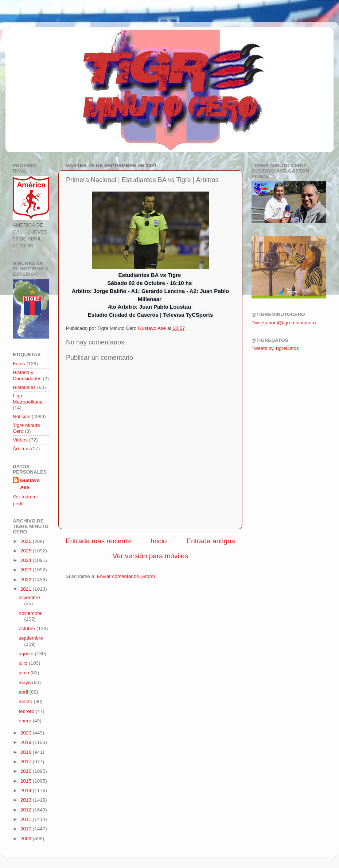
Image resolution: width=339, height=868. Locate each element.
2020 (27, 733)
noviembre (30, 613)
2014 (27, 790)
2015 (27, 781)
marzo (26, 701)
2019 (27, 742)
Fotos (19, 364)
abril (24, 692)
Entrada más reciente (98, 541)
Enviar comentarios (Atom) (126, 576)
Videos (20, 440)
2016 (27, 771)
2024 (27, 560)
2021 (27, 589)
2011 (27, 819)
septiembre (31, 638)
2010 (27, 829)
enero (26, 721)
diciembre (29, 597)
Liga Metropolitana (28, 399)
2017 (27, 762)
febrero (27, 711)
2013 (27, 800)
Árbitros (21, 449)
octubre (28, 628)
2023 (27, 570)
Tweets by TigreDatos (275, 348)
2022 (27, 580)
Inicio (159, 541)
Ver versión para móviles (150, 556)
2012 (27, 810)
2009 (27, 839)
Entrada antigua (211, 541)
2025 (27, 551)
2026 (27, 541)
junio (24, 673)
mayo (25, 682)
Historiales (24, 387)
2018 (27, 752)
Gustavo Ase (30, 484)
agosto (27, 654)
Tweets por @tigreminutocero (284, 323)
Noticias (22, 416)
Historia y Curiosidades (27, 375)
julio (24, 663)
